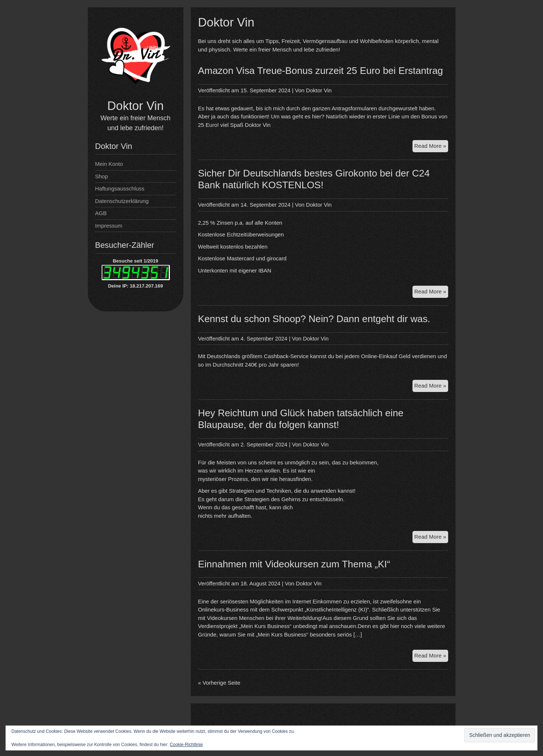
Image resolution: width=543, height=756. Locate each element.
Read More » (431, 147)
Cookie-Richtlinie (186, 745)
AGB (101, 213)
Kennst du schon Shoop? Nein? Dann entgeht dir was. (314, 319)
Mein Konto (109, 164)
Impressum (109, 226)
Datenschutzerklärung (122, 201)
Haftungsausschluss (120, 188)
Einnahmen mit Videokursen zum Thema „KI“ (294, 564)
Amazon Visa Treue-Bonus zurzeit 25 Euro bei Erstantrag (321, 71)
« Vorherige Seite (219, 683)
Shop (102, 176)
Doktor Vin (135, 106)
